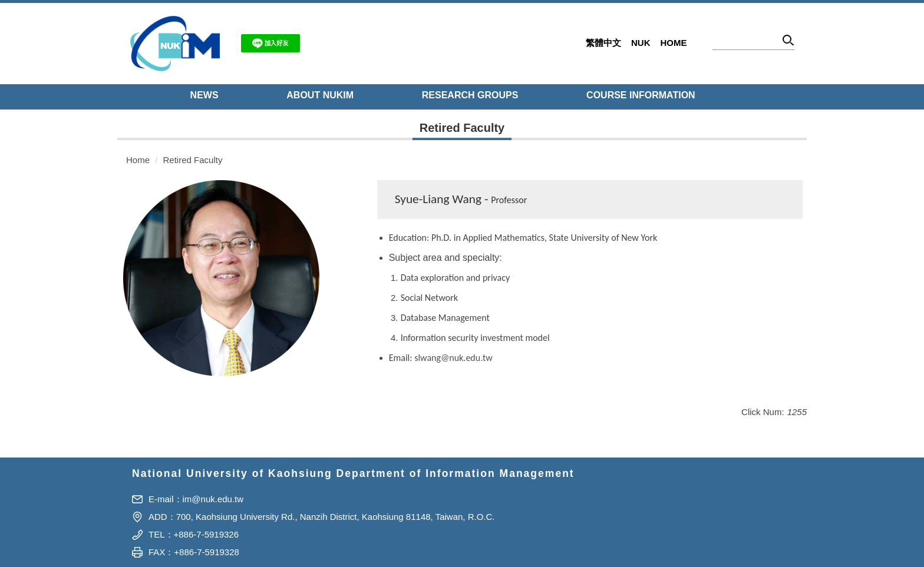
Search (789, 42)
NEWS (204, 95)
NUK (641, 43)
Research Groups (470, 95)
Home (674, 43)
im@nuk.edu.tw (213, 499)
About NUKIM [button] (320, 95)
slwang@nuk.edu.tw (453, 358)
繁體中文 (603, 43)
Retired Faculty (193, 160)
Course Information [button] (641, 95)
